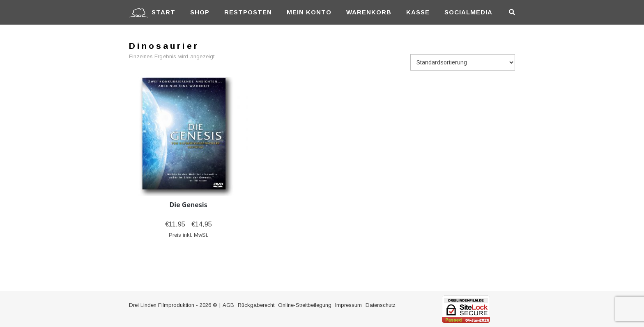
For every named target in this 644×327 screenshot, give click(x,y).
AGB (228, 305)
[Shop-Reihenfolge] (463, 62)
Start (163, 12)
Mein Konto (309, 12)
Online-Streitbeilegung (305, 305)
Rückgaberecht (256, 305)
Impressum (348, 305)
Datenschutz (381, 305)
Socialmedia (468, 12)
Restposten (248, 12)
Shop (200, 12)
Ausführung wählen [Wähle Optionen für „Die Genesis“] (188, 247)
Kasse (418, 12)
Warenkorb (369, 12)
